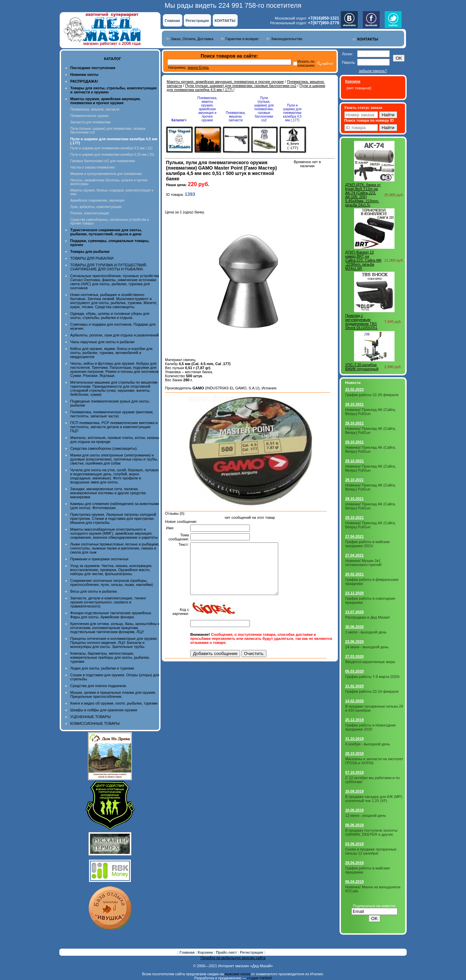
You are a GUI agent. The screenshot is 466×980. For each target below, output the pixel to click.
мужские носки (238, 974)
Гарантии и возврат (242, 39)
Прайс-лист (227, 952)
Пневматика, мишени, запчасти (95, 109)
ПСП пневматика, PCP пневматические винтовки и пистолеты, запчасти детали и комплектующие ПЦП (114, 427)
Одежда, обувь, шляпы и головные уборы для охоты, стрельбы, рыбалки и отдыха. (110, 316)
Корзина (206, 952)
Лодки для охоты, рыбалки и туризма (102, 668)
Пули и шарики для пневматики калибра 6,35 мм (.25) (112, 155)
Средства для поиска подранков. (98, 686)
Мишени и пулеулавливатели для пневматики (106, 174)
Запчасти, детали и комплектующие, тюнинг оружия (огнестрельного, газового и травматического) (108, 602)
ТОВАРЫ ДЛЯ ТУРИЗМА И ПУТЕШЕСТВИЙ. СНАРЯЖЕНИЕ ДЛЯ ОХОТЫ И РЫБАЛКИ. (109, 267)
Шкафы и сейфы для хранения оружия (104, 710)
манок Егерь (198, 67)
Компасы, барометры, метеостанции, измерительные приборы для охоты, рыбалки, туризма (110, 657)
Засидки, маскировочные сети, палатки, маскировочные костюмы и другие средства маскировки (108, 493)
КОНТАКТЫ (225, 21)
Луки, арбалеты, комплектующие (96, 207)
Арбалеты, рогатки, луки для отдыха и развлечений (114, 335)
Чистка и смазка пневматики (92, 167)
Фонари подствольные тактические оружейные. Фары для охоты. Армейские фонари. (111, 615)
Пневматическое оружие (89, 116)
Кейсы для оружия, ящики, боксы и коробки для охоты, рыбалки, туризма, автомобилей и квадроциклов (111, 353)
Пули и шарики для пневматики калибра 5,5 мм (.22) (111, 148)
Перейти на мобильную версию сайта (233, 958)
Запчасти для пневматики (90, 122)
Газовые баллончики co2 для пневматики (102, 161)
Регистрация (197, 21)
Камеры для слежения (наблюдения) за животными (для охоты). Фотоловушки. (114, 506)
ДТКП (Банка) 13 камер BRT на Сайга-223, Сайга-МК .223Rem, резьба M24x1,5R (363, 260)
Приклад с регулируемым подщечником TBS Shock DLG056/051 (361, 322)
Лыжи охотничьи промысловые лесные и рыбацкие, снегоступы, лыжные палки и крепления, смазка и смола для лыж (115, 548)
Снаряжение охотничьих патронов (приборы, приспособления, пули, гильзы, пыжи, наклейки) (111, 583)
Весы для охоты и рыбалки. (94, 591)
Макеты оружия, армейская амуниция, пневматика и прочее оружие (225, 82)
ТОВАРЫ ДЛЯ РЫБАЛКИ (92, 258)
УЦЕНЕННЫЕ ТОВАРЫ (90, 717)
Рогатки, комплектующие (90, 213)
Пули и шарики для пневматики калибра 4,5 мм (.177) (292, 113)
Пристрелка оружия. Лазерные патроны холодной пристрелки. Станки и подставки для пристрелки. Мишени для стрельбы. (113, 518)
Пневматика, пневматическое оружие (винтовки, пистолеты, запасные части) (112, 414)
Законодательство (286, 39)
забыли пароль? (373, 71)
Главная (172, 21)
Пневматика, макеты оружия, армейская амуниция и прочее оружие (207, 109)
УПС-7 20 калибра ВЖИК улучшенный (362, 367)
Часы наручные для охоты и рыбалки (102, 342)
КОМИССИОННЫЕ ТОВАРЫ (95, 723)
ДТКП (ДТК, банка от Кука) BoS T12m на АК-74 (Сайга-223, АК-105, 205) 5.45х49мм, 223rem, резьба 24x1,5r (363, 195)
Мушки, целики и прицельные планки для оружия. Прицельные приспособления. (113, 694)
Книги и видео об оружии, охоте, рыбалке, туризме (114, 703)
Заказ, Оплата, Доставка (192, 39)
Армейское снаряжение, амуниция (97, 200)
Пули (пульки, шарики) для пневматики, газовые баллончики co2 (241, 86)
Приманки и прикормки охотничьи (99, 559)
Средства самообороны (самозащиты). (104, 448)
